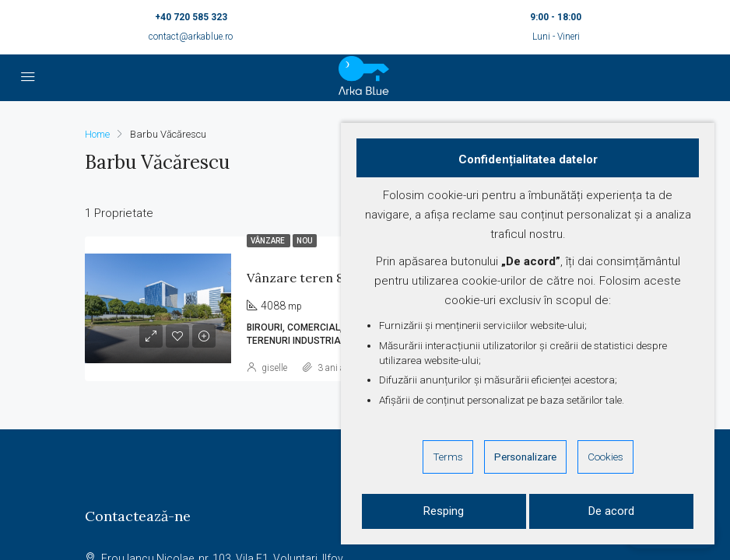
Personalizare (525, 457)
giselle (274, 368)
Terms (448, 457)
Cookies (605, 457)
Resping (444, 511)
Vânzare (268, 241)
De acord (611, 511)
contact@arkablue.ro (191, 37)
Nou (305, 241)
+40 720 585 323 (191, 17)
